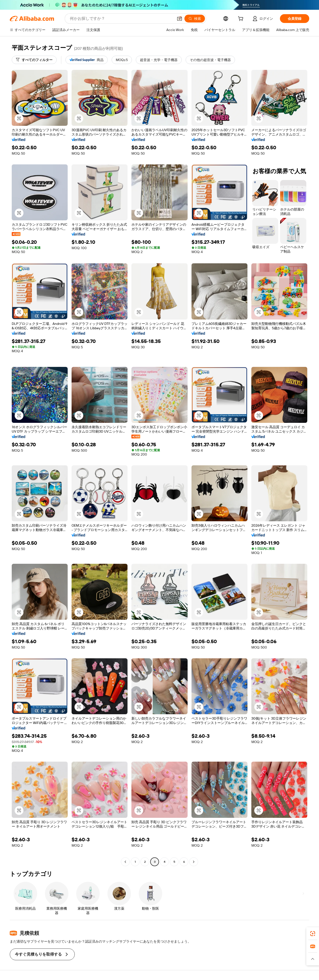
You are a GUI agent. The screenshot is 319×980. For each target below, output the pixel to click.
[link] (313, 934)
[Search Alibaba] (121, 19)
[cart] (242, 19)
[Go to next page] (194, 862)
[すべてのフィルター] (34, 60)
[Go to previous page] (125, 862)
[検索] (195, 19)
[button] (180, 19)
